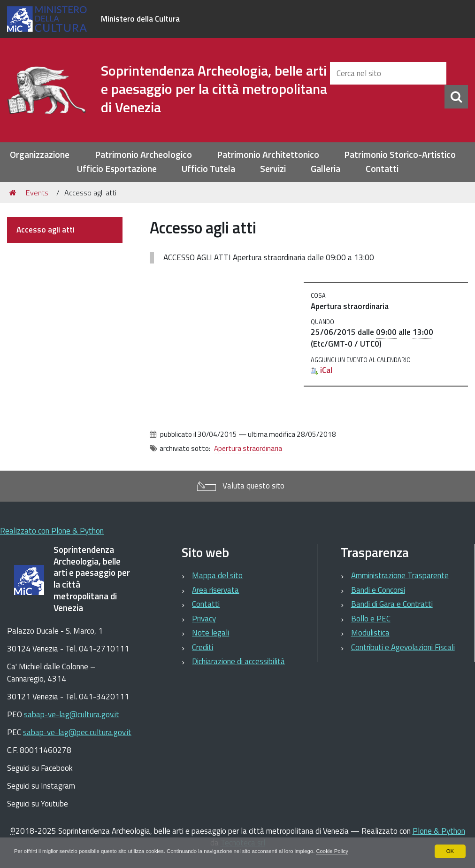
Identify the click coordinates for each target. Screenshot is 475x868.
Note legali (211, 633)
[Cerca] (456, 97)
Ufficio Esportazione (117, 169)
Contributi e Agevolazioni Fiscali (403, 647)
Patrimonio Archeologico (143, 155)
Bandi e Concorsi (378, 590)
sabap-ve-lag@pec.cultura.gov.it (77, 732)
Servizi (273, 169)
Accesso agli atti (46, 230)
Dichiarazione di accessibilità (238, 661)
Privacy (204, 619)
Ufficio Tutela (208, 169)
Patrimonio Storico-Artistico (400, 155)
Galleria (326, 169)
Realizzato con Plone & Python (52, 531)
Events (37, 193)
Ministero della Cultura (140, 19)
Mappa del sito (217, 575)
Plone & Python (439, 831)
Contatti (382, 169)
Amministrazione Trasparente (400, 575)
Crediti (203, 647)
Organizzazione (40, 155)
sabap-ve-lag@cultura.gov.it (72, 714)
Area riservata (215, 590)
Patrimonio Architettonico (268, 155)
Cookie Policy (352, 851)
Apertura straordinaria (248, 448)
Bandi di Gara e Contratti (392, 604)
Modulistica (370, 633)
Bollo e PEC (371, 619)
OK (450, 851)
